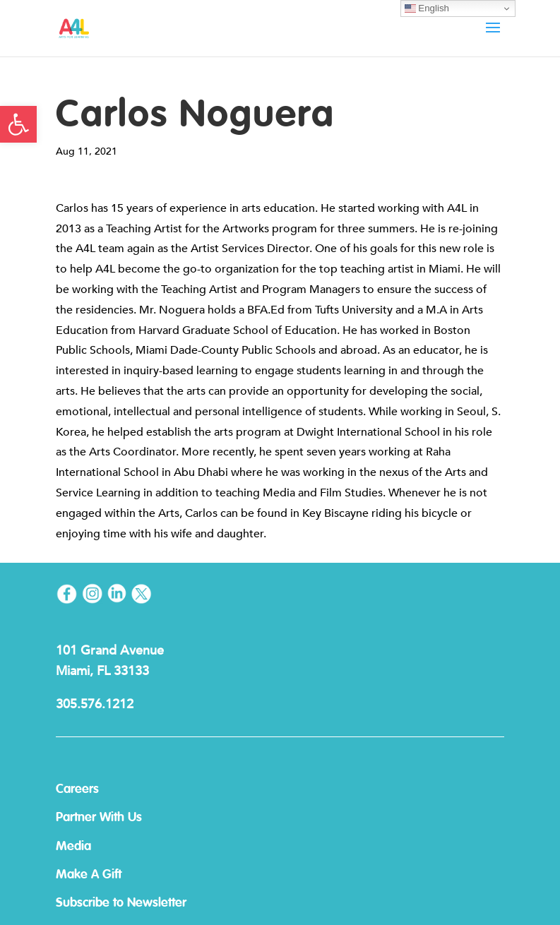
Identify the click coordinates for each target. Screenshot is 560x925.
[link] (18, 124)
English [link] (427, 8)
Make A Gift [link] (89, 875)
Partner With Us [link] (99, 818)
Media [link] (73, 847)
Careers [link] (77, 789)
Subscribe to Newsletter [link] (121, 903)
